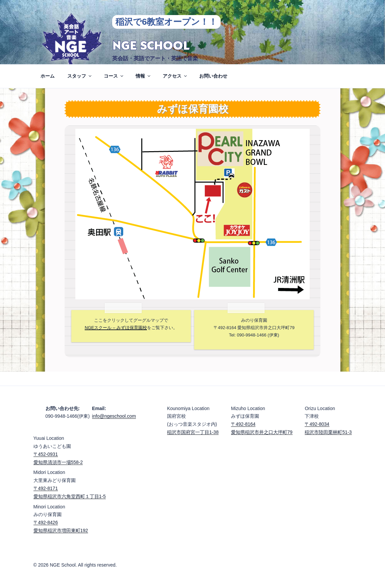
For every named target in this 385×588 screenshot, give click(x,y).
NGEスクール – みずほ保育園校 (116, 328)
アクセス (175, 76)
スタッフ (80, 76)
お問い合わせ (213, 76)
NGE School (151, 46)
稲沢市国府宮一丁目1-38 (193, 432)
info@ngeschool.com (114, 416)
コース (114, 76)
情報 (143, 76)
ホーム (48, 76)
